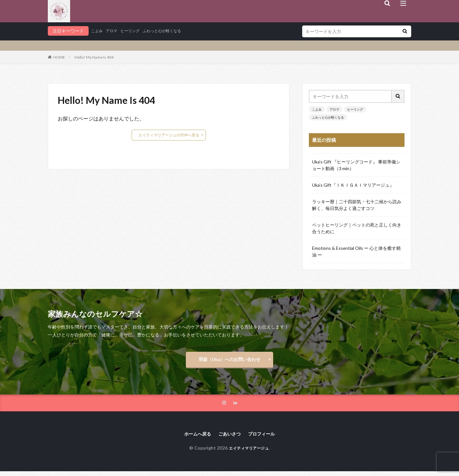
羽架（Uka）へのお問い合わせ (229, 361)
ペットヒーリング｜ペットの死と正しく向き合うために (357, 228)
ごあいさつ (229, 438)
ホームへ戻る (194, 438)
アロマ (114, 31)
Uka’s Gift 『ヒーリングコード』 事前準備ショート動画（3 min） (356, 165)
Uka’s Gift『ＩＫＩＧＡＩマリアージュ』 (353, 185)
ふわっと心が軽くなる (172, 31)
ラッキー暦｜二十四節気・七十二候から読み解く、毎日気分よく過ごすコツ (357, 205)
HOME (59, 57)
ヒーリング (135, 31)
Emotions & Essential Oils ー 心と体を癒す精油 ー (356, 251)
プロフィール (265, 438)
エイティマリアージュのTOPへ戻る (169, 135)
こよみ (98, 31)
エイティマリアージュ (249, 453)
